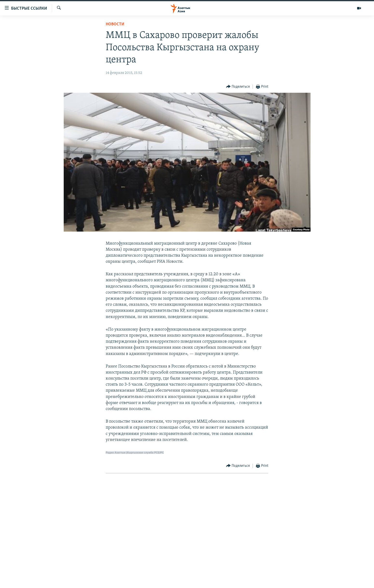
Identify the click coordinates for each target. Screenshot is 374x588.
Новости (115, 24)
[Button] (238, 87)
